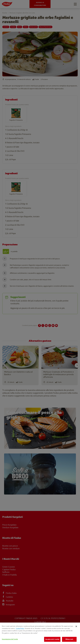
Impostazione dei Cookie (10, 639)
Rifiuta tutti (69, 639)
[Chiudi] (76, 626)
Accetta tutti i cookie (52, 639)
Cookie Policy (20, 628)
